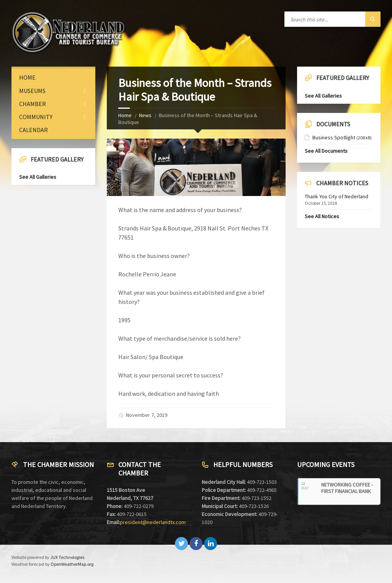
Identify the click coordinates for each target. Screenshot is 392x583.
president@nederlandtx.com (153, 522)
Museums (32, 91)
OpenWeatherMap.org (72, 564)
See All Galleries (38, 177)
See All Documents (326, 151)
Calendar (33, 130)
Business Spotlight (334, 137)
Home (125, 115)
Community (36, 117)
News (145, 115)
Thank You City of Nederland (336, 196)
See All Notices (322, 216)
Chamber (33, 104)
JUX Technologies (67, 557)
